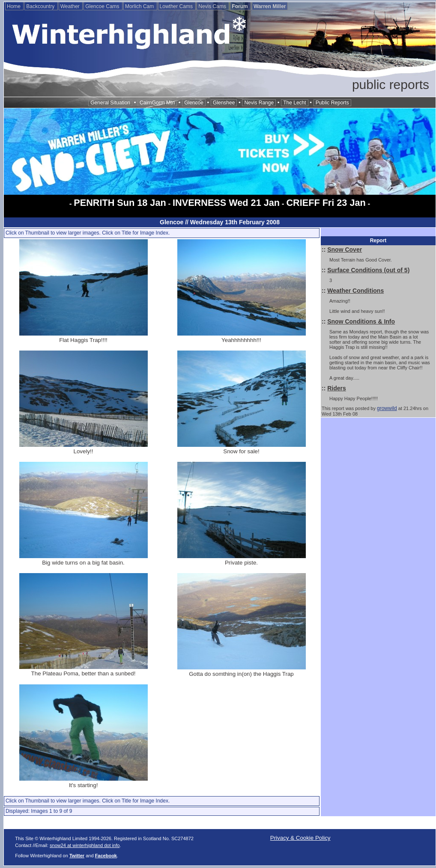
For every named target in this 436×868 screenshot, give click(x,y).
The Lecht (294, 103)
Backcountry (41, 6)
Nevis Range (259, 103)
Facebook (106, 856)
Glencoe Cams (103, 6)
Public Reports (332, 103)
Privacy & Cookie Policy (300, 838)
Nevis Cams (213, 6)
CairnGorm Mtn (157, 103)
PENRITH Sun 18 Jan (120, 203)
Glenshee (224, 103)
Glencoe (194, 103)
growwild (387, 408)
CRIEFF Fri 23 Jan (326, 203)
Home (14, 6)
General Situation (110, 103)
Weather (71, 6)
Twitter (77, 856)
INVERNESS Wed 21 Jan (226, 203)
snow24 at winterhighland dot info (85, 845)
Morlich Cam (140, 6)
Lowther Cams (177, 6)
